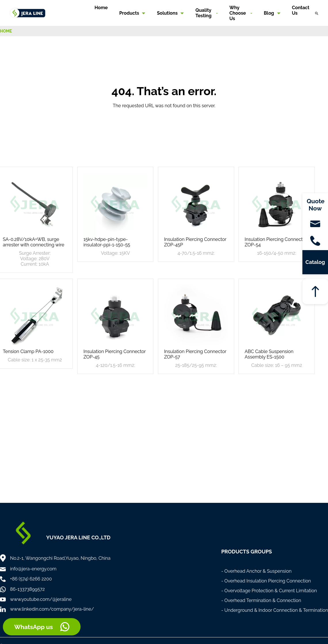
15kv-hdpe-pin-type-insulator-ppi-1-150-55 (107, 242)
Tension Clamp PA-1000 (28, 351)
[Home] (28, 13)
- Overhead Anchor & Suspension (257, 571)
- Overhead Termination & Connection (261, 600)
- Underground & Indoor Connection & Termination (275, 610)
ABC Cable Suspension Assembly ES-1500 (269, 354)
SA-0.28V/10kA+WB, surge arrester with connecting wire (34, 242)
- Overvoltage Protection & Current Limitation (269, 591)
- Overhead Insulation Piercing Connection (266, 581)
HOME (6, 31)
